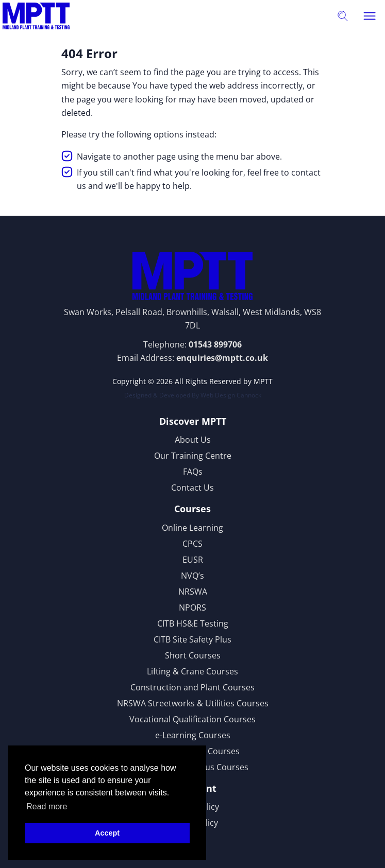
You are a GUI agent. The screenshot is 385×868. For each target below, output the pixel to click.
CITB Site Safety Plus (192, 639)
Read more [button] (47, 806)
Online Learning (192, 528)
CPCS (192, 544)
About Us (193, 440)
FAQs (193, 472)
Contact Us (192, 488)
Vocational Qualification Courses (192, 719)
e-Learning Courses (193, 735)
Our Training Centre (193, 456)
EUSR (193, 560)
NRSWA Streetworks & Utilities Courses (193, 703)
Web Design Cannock (231, 395)
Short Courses (193, 655)
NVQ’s (192, 576)
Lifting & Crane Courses (192, 671)
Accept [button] (107, 833)
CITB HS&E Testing (193, 623)
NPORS (192, 607)
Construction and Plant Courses (192, 687)
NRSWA (193, 592)
